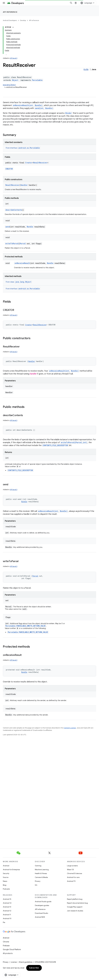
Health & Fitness (41, 873)
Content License (70, 728)
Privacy (38, 881)
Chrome (6, 942)
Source (6, 877)
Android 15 (7, 899)
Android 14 (7, 903)
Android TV (71, 881)
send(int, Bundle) (44, 108)
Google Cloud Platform (12, 949)
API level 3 (14, 58)
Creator (29, 163)
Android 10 (7, 918)
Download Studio (41, 913)
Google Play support (75, 907)
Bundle (30, 227)
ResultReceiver (40, 163)
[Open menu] (4, 3)
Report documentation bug (77, 903)
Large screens (72, 866)
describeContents (14, 210)
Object (15, 80)
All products (8, 953)
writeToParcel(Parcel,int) (74, 442)
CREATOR (9, 169)
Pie (4, 922)
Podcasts (6, 889)
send (8, 227)
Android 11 (7, 915)
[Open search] (71, 3)
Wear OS (70, 870)
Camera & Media (41, 877)
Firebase (6, 946)
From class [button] (19, 282)
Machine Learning (42, 870)
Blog (5, 885)
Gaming (38, 866)
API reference (10, 12)
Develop (23, 20)
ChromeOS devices (74, 873)
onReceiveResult (22, 263)
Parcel (23, 244)
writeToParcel (12, 244)
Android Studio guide (43, 902)
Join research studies (75, 911)
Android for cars (73, 877)
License (14, 962)
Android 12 (7, 911)
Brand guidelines (26, 962)
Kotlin (86, 70)
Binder (69, 113)
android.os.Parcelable (29, 148)
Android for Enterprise (11, 870)
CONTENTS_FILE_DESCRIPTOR (55, 445)
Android (6, 866)
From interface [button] (23, 148)
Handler (24, 185)
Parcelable (37, 80)
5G (36, 885)
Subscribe (34, 968)
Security (6, 873)
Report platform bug (75, 899)
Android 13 (7, 907)
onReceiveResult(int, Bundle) (28, 105)
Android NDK (40, 917)
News (5, 881)
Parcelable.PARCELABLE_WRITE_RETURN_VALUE (25, 626)
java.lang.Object (9, 85)
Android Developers (10, 20)
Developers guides (42, 905)
